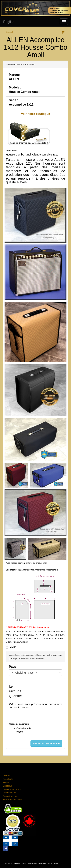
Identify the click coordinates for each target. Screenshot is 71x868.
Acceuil (9, 32)
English (9, 22)
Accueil (6, 776)
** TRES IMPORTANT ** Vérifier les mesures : (28, 627)
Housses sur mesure (12, 789)
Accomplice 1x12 (21, 105)
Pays (12, 667)
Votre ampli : (12, 151)
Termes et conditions (12, 799)
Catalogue (8, 786)
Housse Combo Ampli (25, 92)
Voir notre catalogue (36, 114)
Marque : (15, 75)
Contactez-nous (10, 796)
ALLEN (14, 79)
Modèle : (15, 87)
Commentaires (10, 793)
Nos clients (8, 779)
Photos (6, 782)
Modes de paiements (19, 724)
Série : (14, 100)
